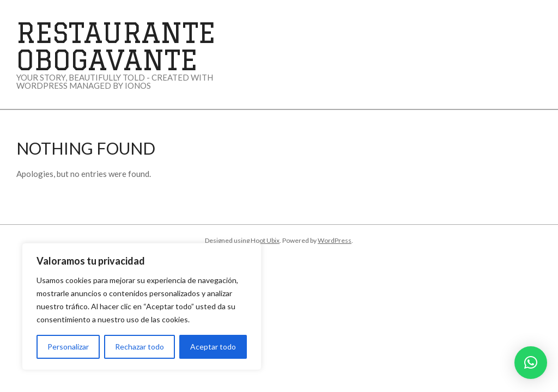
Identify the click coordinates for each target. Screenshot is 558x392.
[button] (531, 363)
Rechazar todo (139, 347)
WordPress (335, 240)
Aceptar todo (213, 347)
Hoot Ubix (265, 240)
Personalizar (68, 347)
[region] (142, 307)
